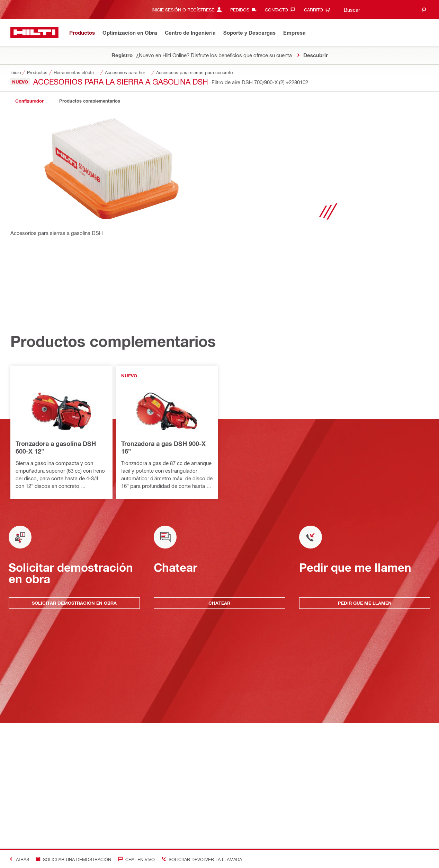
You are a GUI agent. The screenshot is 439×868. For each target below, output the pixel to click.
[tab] (29, 101)
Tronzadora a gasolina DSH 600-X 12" (56, 447)
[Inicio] (34, 32)
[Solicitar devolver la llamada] (200, 859)
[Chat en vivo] (135, 859)
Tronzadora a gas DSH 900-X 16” (163, 447)
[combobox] (384, 10)
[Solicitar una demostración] (72, 859)
